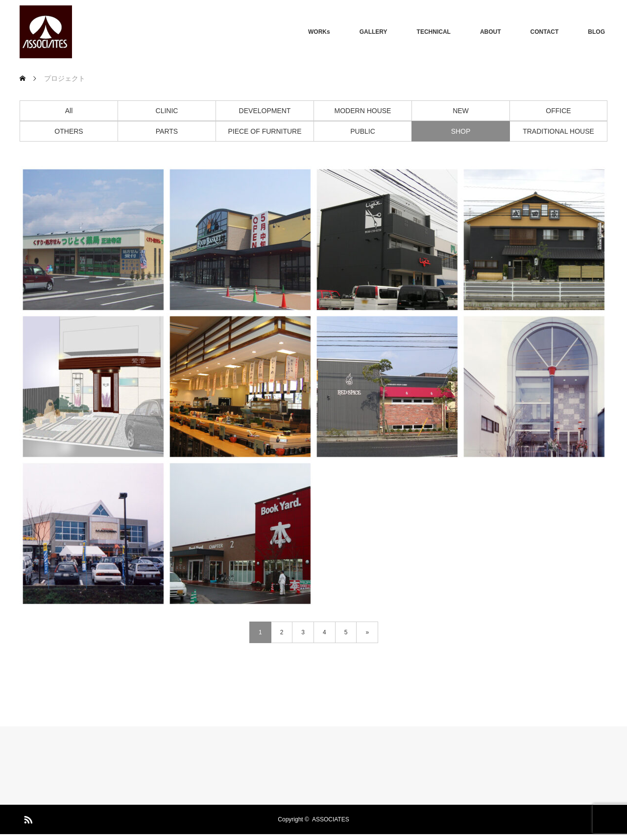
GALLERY (374, 32)
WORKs (319, 32)
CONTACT (545, 32)
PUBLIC (363, 131)
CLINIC (167, 111)
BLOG (596, 32)
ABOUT (491, 32)
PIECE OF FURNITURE (265, 131)
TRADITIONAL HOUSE (558, 131)
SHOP (461, 131)
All (69, 111)
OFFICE (558, 111)
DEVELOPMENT (265, 111)
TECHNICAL (434, 32)
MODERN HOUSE (363, 111)
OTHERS (69, 131)
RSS (27, 818)
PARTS (167, 131)
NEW (461, 111)
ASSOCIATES (331, 819)
